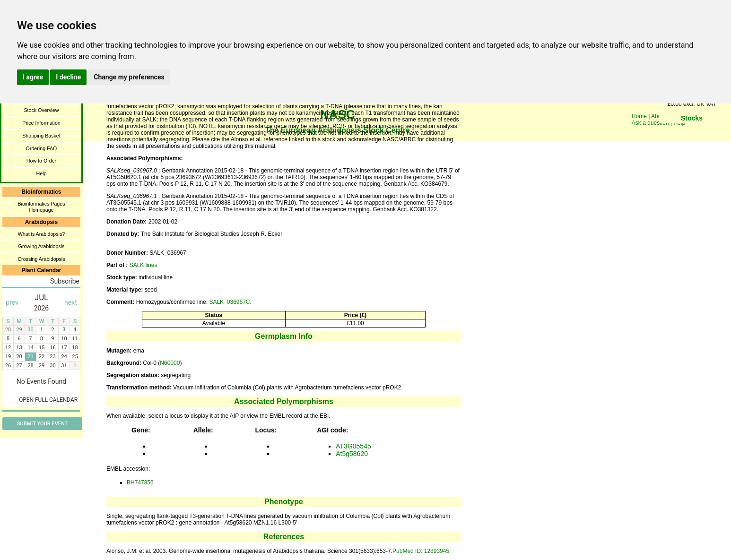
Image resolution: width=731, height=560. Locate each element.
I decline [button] (68, 77)
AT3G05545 (353, 446)
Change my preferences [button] (129, 77)
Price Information (41, 123)
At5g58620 (352, 454)
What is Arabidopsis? (42, 234)
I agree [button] (33, 77)
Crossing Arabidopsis (41, 259)
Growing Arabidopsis (42, 246)
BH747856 (140, 482)
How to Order (41, 161)
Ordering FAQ (42, 148)
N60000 (170, 363)
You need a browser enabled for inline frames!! (692, 132)
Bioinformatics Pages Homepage (41, 207)
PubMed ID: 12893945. (422, 551)
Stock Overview (41, 110)
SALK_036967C (229, 302)
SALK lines (144, 265)
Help (42, 173)
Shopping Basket (41, 136)
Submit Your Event (42, 424)
